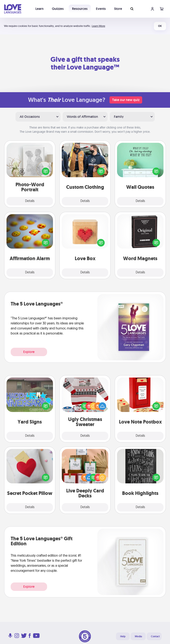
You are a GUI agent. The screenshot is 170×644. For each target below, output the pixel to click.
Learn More (98, 26)
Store (118, 9)
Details (30, 201)
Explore (29, 352)
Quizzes (58, 9)
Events (101, 9)
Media (138, 636)
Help (123, 636)
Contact (155, 636)
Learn (39, 9)
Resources (80, 9)
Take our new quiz (126, 100)
